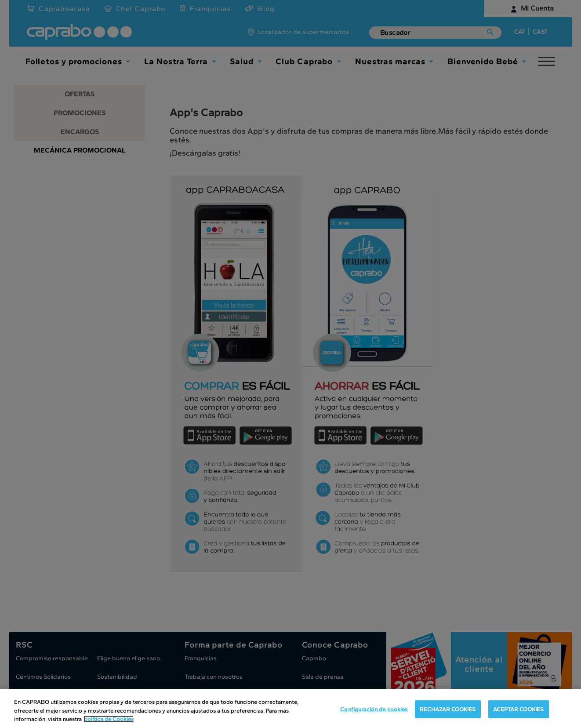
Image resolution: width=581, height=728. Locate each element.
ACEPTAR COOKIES (519, 709)
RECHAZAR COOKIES (448, 709)
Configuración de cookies (374, 709)
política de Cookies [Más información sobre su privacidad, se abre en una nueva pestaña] (109, 719)
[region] (290, 708)
